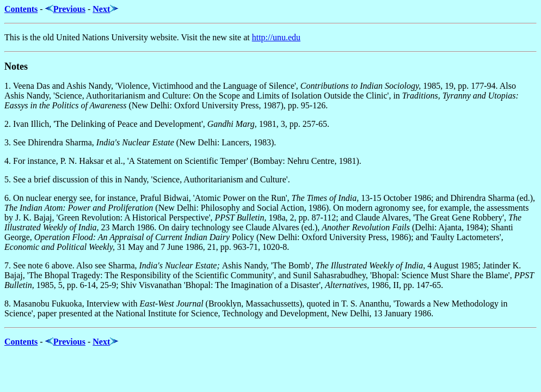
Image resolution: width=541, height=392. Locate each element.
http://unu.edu (276, 37)
